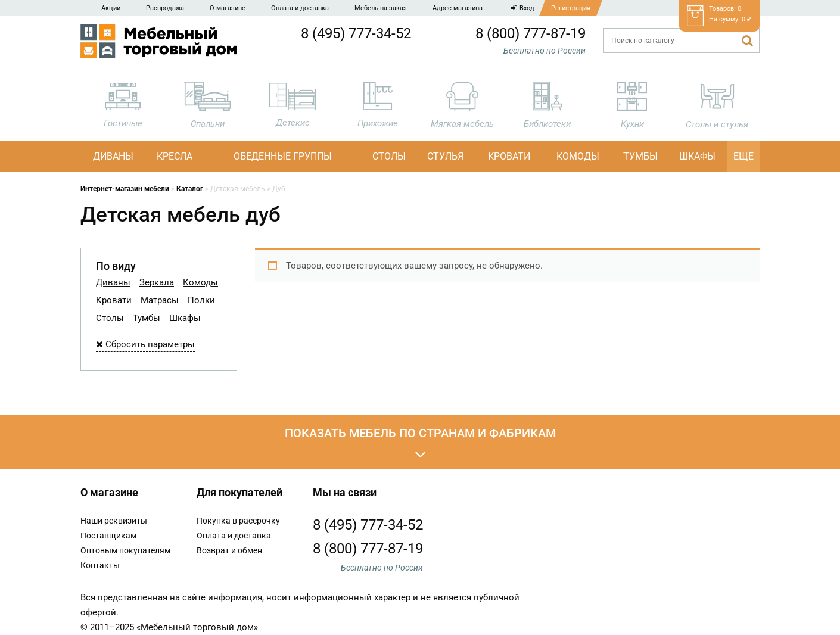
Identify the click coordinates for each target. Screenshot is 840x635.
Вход (523, 8)
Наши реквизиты (114, 521)
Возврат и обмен (229, 550)
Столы (389, 156)
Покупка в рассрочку (238, 521)
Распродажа (165, 8)
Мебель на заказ (381, 8)
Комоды (578, 156)
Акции (111, 8)
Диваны (113, 156)
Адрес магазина (458, 8)
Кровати (509, 156)
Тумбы (640, 156)
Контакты (100, 565)
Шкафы (697, 156)
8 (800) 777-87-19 (531, 33)
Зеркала (157, 282)
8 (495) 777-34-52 (356, 33)
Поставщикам (108, 536)
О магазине (228, 8)
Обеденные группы (283, 156)
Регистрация (571, 8)
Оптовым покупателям (125, 550)
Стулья (445, 156)
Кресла (175, 156)
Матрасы (160, 300)
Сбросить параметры (145, 344)
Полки (201, 300)
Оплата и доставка (300, 8)
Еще (743, 156)
